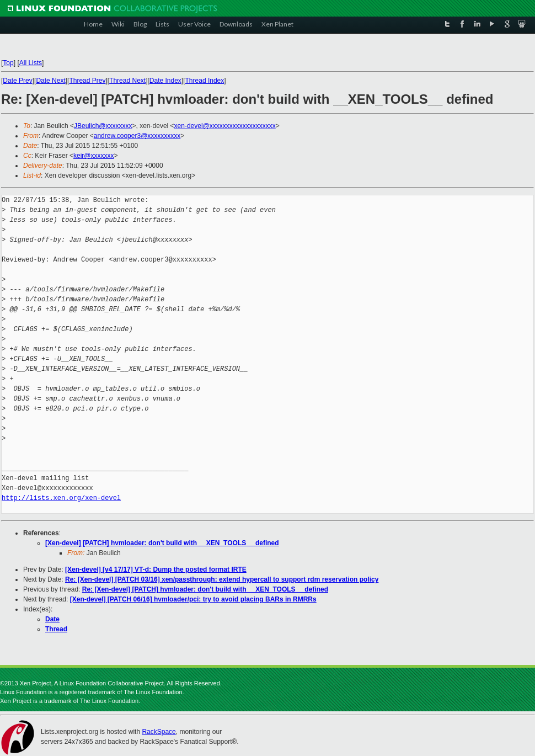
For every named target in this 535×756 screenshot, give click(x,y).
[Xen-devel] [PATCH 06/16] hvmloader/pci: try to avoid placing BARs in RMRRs (193, 599)
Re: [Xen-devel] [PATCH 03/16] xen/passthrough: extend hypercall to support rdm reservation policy (222, 579)
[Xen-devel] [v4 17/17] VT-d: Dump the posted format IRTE (156, 569)
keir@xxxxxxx (94, 156)
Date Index (165, 81)
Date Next (50, 81)
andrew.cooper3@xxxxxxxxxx (137, 136)
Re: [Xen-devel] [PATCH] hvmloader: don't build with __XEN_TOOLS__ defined (205, 589)
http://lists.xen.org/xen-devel (61, 498)
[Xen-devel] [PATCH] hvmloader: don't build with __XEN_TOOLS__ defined (162, 543)
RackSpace (159, 732)
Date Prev (17, 81)
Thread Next (127, 81)
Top (8, 63)
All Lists (31, 63)
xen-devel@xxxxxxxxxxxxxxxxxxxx (225, 126)
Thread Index (205, 81)
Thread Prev (87, 81)
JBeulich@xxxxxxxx (103, 126)
